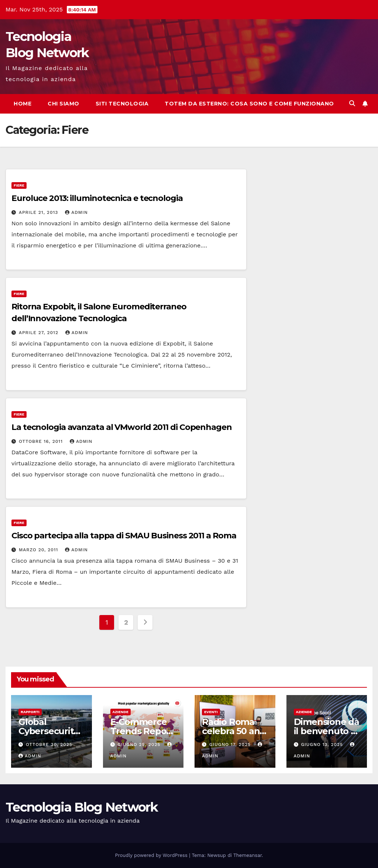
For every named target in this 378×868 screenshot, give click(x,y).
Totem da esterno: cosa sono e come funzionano (249, 104)
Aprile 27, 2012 (39, 333)
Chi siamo (63, 104)
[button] (352, 103)
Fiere (19, 185)
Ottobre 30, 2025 (49, 744)
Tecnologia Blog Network (82, 807)
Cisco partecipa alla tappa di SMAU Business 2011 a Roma (124, 536)
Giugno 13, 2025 (323, 744)
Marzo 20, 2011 (39, 550)
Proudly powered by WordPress (152, 855)
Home (23, 104)
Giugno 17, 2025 (231, 744)
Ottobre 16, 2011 (42, 441)
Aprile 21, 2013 (39, 212)
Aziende (121, 712)
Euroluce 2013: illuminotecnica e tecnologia (97, 198)
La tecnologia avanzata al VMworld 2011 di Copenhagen (122, 427)
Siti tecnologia (122, 104)
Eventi (211, 712)
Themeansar (248, 855)
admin (76, 212)
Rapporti (30, 712)
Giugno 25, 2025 (140, 744)
